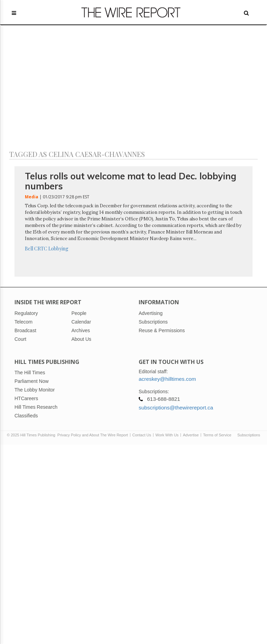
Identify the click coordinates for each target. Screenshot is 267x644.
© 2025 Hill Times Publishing (32, 435)
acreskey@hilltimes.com (167, 379)
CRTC (41, 249)
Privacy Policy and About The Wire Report (93, 435)
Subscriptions (249, 435)
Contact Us (142, 435)
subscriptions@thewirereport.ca (176, 408)
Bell (29, 249)
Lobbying (58, 249)
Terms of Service (217, 435)
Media (32, 197)
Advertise (191, 435)
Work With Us (167, 435)
